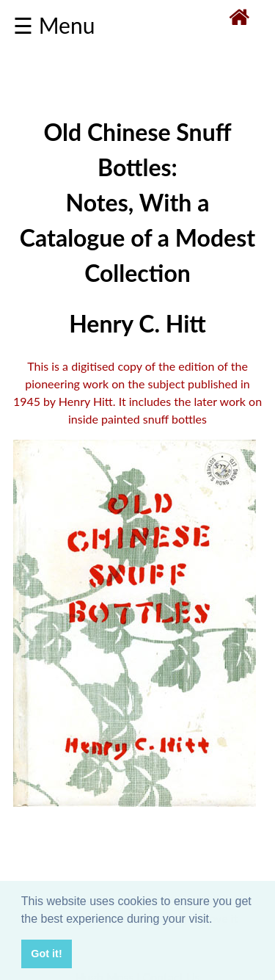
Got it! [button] (46, 954)
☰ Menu (54, 25)
